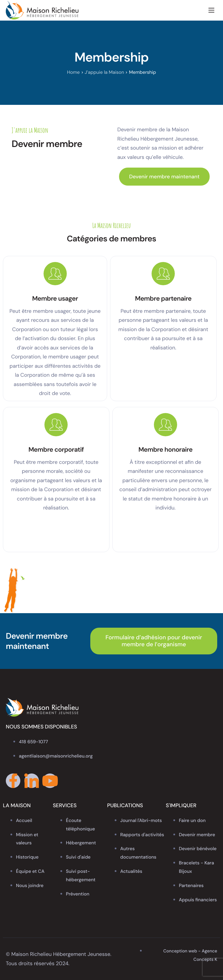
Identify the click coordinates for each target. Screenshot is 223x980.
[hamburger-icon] (211, 10)
